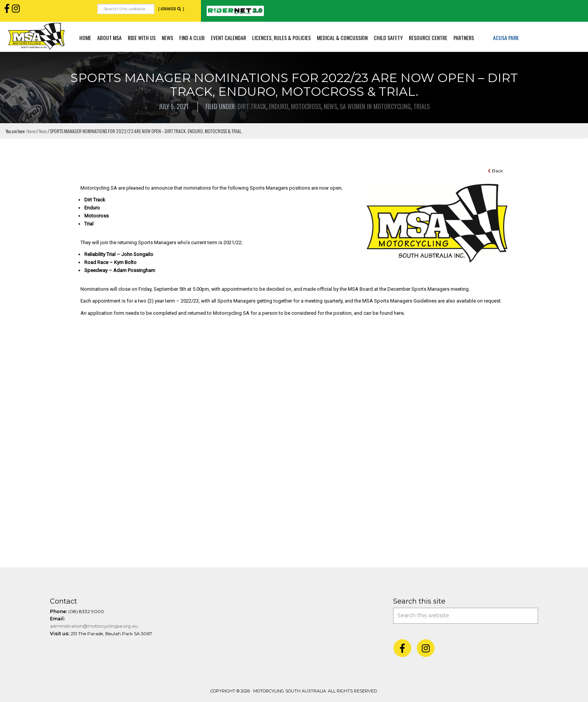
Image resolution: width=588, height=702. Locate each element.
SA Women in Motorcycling (375, 106)
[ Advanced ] (171, 9)
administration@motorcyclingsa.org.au (94, 626)
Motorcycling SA (36, 36)
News (330, 106)
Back (495, 171)
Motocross (306, 106)
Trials (422, 106)
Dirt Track (252, 106)
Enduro (279, 106)
